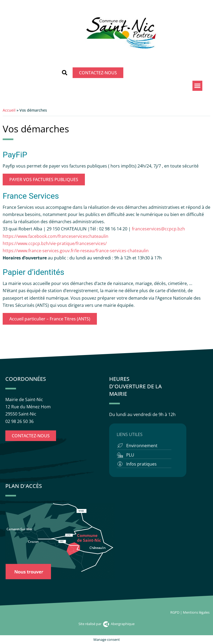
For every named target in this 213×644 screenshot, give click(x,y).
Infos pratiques (141, 464)
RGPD (175, 612)
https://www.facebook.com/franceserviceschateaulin (56, 236)
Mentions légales (197, 612)
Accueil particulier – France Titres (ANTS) (50, 319)
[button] (65, 73)
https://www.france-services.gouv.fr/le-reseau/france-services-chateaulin (76, 251)
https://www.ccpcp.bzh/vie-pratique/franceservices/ (55, 243)
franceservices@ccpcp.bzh (159, 229)
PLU (130, 455)
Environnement (142, 446)
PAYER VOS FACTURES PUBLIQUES (44, 180)
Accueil (9, 110)
